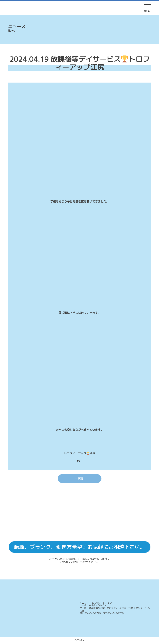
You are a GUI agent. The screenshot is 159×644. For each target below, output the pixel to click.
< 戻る (79, 479)
